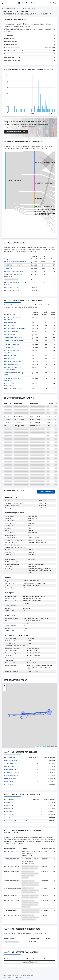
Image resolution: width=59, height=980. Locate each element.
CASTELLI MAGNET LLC (12, 344)
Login (55, 3)
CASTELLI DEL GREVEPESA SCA (14, 341)
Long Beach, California (11, 776)
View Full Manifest (46, 492)
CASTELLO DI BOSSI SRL (14, 180)
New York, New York (11, 766)
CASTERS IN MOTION (11, 365)
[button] (5, 686)
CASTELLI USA (9, 347)
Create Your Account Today (16, 132)
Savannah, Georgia (10, 763)
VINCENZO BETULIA (42, 211)
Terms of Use (18, 977)
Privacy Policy (7, 977)
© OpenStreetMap (45, 747)
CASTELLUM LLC (10, 358)
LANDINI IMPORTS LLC (43, 215)
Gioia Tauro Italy (10, 815)
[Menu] (3, 3)
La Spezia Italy (9, 806)
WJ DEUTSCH (39, 198)
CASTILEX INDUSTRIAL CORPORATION (11, 384)
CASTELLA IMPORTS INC (12, 332)
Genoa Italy (8, 818)
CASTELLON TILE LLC (11, 355)
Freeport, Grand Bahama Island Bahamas (18, 821)
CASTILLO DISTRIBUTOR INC (13, 388)
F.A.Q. (27, 977)
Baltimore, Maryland (11, 779)
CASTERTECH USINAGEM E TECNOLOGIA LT (13, 369)
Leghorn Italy (9, 802)
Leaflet (38, 747)
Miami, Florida (9, 782)
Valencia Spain (9, 809)
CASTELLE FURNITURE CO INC (14, 338)
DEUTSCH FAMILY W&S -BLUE (45, 207)
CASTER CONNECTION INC (13, 362)
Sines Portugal (9, 812)
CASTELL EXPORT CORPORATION (15, 329)
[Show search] (50, 3)
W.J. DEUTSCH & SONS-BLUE (44, 183)
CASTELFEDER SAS (10, 322)
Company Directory (12, 8)
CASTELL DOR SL (10, 326)
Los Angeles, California (11, 773)
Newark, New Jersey (11, 760)
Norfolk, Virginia (9, 785)
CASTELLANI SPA (10, 335)
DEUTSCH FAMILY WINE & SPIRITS (46, 163)
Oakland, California (10, 769)
